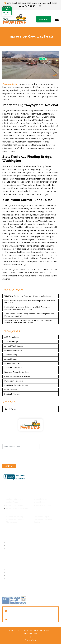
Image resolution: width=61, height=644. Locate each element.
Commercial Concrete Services (18, 377)
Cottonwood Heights (15, 539)
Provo (9, 566)
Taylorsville (11, 555)
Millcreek (10, 536)
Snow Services (11, 390)
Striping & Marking (12, 394)
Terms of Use (30, 640)
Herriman (37, 545)
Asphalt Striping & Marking (17, 508)
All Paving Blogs (11, 342)
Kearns (36, 552)
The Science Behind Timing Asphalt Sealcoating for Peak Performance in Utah (29, 315)
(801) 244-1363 (17, 619)
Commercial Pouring (15, 517)
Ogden (36, 582)
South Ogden (12, 582)
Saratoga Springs (41, 572)
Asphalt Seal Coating (13, 363)
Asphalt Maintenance (13, 350)
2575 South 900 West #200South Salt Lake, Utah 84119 (24, 611)
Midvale (37, 533)
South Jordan (39, 549)
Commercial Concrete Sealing (43, 521)
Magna (9, 558)
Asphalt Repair (11, 359)
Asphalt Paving (11, 355)
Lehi (8, 572)
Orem (36, 566)
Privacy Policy (31, 634)
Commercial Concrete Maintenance (15, 521)
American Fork (39, 569)
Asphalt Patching (41, 499)
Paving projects (10, 84)
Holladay (37, 536)
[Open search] (40, 6)
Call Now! (44, 19)
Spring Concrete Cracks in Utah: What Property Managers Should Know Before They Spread (29, 321)
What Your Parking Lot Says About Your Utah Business (28, 296)
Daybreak (10, 549)
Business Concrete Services (17, 372)
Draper (36, 539)
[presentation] (21, 456)
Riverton (10, 545)
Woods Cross (39, 575)
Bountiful (10, 575)
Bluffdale (37, 542)
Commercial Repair (41, 517)
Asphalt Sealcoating (13, 368)
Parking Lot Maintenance (15, 381)
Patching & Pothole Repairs (16, 385)
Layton (36, 579)
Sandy (9, 542)
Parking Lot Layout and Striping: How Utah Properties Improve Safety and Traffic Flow (27, 308)
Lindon (9, 569)
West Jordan (11, 552)
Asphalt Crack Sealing (14, 346)
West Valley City (40, 555)
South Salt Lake (40, 530)
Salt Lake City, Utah (14, 530)
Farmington (11, 579)
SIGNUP (9, 466)
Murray (9, 533)
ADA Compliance (12, 337)
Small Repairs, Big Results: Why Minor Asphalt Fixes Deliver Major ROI (30, 302)
